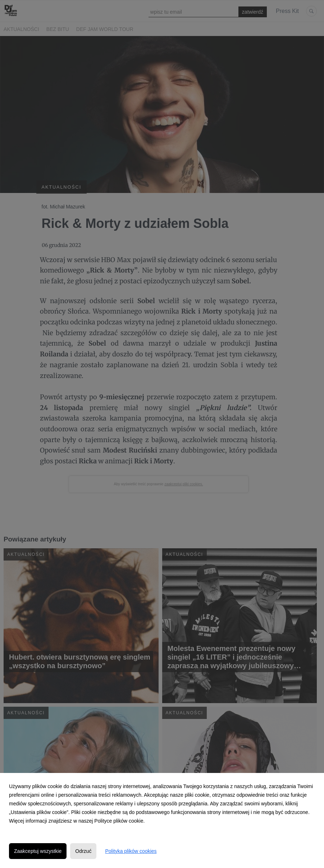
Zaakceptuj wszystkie (38, 851)
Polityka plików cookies (131, 851)
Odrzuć (83, 851)
